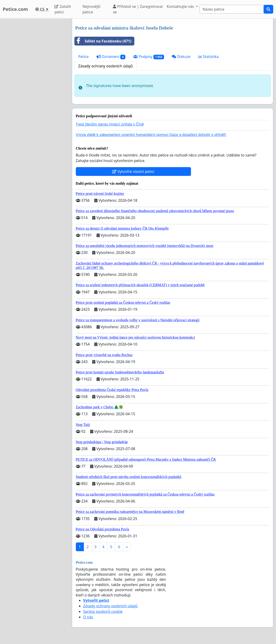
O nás (88, 617)
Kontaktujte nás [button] (181, 6)
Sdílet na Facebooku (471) (103, 41)
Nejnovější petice (91, 9)
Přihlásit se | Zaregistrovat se (138, 9)
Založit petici (63, 9)
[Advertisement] (35, 88)
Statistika (209, 57)
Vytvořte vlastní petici (133, 172)
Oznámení (111, 57)
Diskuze (181, 57)
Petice (84, 57)
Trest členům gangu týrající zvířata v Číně (110, 124)
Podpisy (148, 57)
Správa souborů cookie (103, 611)
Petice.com (15, 9)
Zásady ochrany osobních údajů (106, 66)
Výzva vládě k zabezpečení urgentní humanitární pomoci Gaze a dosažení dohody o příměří (151, 135)
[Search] (232, 9)
